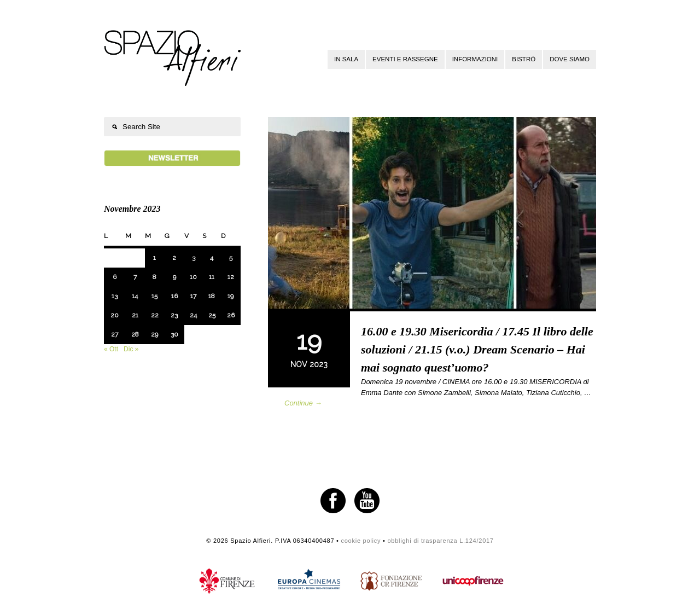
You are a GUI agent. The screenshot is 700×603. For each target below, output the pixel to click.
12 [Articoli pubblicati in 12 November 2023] (231, 277)
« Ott (111, 349)
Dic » (131, 349)
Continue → (303, 403)
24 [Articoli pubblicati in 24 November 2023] (193, 315)
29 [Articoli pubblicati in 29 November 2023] (154, 334)
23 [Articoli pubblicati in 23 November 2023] (174, 315)
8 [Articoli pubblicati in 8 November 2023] (154, 277)
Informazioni (475, 59)
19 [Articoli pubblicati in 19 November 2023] (231, 296)
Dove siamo (570, 59)
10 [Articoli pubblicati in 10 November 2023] (193, 277)
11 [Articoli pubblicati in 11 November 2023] (212, 277)
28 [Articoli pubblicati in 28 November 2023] (135, 334)
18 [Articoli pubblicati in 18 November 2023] (212, 296)
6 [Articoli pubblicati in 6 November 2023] (115, 277)
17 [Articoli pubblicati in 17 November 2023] (193, 296)
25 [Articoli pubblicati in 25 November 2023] (212, 315)
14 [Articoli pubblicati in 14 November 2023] (135, 296)
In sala (346, 59)
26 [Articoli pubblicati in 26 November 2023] (231, 315)
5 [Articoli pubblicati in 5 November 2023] (231, 258)
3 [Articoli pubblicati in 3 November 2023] (194, 258)
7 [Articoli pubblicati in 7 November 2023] (135, 277)
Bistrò (524, 59)
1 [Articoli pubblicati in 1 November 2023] (154, 258)
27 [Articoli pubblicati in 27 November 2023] (115, 334)
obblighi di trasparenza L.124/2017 (440, 541)
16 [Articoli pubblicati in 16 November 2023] (174, 296)
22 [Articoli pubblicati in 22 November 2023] (155, 315)
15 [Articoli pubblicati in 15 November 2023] (154, 296)
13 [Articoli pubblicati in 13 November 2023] (115, 296)
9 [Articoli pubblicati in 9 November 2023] (174, 277)
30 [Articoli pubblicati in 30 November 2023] (174, 334)
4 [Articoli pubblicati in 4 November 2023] (212, 258)
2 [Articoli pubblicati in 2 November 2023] (174, 258)
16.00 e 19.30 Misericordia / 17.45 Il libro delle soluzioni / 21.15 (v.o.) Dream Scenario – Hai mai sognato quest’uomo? (477, 349)
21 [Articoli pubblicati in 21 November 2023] (135, 315)
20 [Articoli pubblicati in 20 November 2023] (115, 315)
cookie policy (361, 541)
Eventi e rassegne (405, 59)
